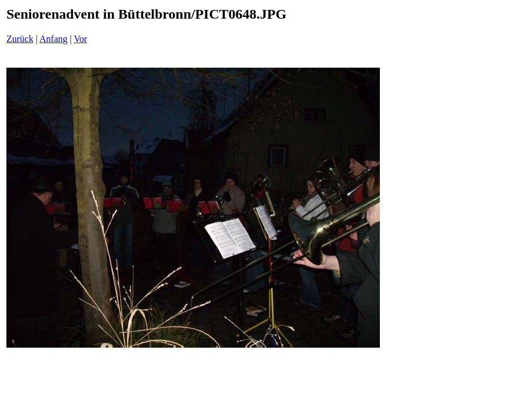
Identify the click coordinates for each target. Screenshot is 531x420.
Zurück (20, 39)
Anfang (54, 39)
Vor (80, 39)
